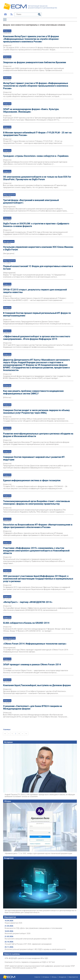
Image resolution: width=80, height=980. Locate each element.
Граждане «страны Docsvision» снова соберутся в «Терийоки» (36, 156)
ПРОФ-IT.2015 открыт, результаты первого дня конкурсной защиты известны (35, 291)
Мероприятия (9, 195)
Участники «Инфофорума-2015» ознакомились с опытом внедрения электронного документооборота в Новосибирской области (36, 551)
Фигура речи (9, 241)
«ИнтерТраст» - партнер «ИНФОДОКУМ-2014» (28, 602)
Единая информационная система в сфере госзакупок (32, 480)
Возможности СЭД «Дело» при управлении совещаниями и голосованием (33, 928)
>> (26, 734)
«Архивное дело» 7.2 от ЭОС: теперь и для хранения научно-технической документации (38, 853)
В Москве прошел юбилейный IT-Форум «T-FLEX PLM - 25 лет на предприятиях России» (37, 134)
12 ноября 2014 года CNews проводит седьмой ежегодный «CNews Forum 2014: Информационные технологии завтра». (36, 651)
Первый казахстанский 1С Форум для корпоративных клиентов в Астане (38, 268)
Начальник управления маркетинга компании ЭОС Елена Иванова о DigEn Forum (38, 248)
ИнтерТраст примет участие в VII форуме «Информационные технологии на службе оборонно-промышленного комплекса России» (36, 86)
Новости (7, 31)
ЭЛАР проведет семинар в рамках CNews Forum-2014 (32, 664)
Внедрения (9, 858)
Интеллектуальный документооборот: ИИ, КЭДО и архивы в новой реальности (35, 949)
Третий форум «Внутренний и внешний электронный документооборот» (31, 201)
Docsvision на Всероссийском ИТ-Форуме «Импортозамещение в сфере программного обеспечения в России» (38, 526)
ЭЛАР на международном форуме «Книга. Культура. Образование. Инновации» (31, 110)
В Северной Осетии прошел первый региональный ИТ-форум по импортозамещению (37, 314)
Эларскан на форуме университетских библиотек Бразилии (35, 62)
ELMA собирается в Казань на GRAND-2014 (26, 623)
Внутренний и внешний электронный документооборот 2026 (28, 939)
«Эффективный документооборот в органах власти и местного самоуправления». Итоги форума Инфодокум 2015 (37, 338)
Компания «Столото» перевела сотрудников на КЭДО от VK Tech (30, 962)
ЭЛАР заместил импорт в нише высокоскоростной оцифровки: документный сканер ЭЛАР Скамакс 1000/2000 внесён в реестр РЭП (40, 967)
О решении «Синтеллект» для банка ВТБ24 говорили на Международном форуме (33, 707)
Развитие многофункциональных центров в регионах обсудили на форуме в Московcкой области (38, 435)
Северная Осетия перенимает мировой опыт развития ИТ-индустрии (34, 458)
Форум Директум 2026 (13, 923)
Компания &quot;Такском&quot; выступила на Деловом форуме (37, 685)
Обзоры (8, 801)
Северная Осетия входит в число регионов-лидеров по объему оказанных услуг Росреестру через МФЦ (36, 412)
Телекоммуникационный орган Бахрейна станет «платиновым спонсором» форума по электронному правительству (37, 503)
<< (5, 734)
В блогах (7, 385)
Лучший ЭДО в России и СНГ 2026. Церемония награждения (28, 944)
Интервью (8, 742)
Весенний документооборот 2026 (18, 933)
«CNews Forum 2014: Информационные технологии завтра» (35, 644)
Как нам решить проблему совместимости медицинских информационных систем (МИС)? (33, 392)
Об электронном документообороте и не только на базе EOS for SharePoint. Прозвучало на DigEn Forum (37, 178)
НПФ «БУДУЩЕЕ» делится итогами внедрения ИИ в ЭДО (26, 958)
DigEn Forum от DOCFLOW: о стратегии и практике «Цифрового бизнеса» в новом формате (36, 225)
